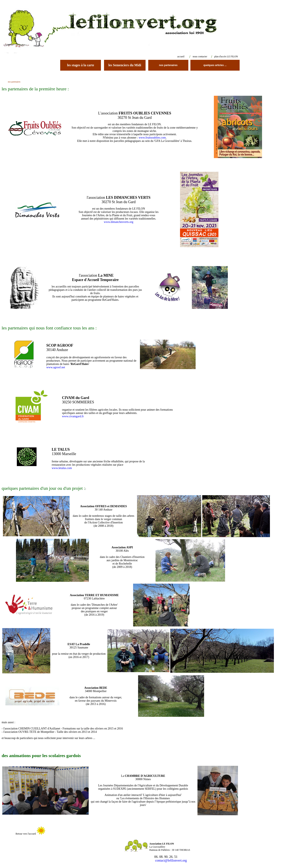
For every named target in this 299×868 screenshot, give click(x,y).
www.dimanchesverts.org (119, 222)
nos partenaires (168, 65)
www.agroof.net (56, 367)
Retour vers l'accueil (25, 834)
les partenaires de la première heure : (35, 89)
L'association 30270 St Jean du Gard (135, 115)
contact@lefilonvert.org (168, 860)
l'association (95, 278)
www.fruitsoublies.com (152, 138)
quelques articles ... (215, 65)
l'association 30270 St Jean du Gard (119, 200)
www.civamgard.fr (73, 416)
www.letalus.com (62, 468)
